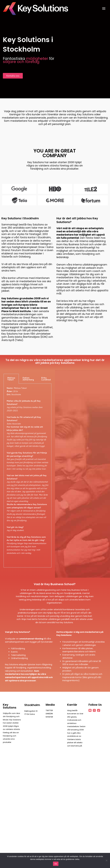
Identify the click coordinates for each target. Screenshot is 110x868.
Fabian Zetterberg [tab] (28, 379)
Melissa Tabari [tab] (11, 379)
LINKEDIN (49, 714)
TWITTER (49, 710)
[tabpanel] (27, 476)
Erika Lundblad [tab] (46, 379)
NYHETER (49, 717)
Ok (56, 864)
